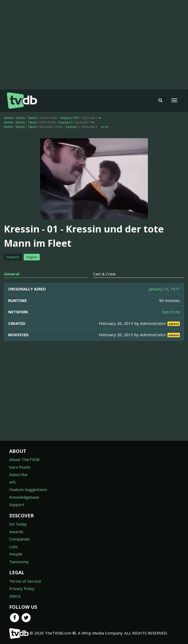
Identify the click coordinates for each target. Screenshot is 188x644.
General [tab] (12, 274)
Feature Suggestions (28, 489)
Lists (13, 547)
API (12, 482)
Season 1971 (70, 118)
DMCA (15, 596)
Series (20, 118)
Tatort (32, 118)
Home (8, 118)
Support (17, 504)
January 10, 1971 (164, 289)
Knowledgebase (24, 497)
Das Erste (171, 312)
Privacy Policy (22, 588)
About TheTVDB (24, 459)
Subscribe (18, 474)
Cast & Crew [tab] (104, 274)
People (16, 554)
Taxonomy (19, 562)
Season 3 (66, 122)
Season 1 (73, 127)
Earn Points (20, 467)
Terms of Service (25, 581)
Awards (16, 532)
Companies (20, 539)
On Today (18, 524)
